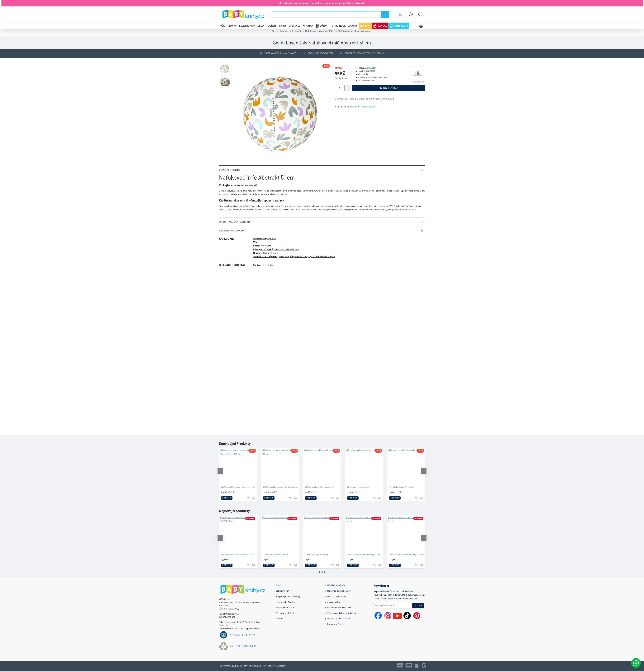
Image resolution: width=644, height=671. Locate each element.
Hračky (257, 253)
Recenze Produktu (231, 231)
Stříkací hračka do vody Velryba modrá (365, 555)
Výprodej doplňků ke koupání (322, 257)
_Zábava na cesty (269, 253)
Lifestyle (283, 31)
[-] (348, 90)
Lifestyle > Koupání (263, 250)
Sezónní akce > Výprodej (265, 257)
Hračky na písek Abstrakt (359, 488)
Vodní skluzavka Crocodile (401, 488)
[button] (389, 88)
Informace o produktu (234, 222)
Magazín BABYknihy (243, 635)
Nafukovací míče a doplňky (319, 31)
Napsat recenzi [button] (368, 107)
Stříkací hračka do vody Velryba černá (407, 555)
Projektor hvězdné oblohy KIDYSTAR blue (239, 555)
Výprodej (271, 239)
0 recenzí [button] (355, 107)
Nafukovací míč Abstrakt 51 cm (319, 488)
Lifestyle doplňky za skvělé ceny (293, 257)
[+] (348, 87)
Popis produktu (230, 170)
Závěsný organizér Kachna (275, 555)
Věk (255, 242)
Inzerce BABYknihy (243, 646)
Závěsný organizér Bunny (317, 555)
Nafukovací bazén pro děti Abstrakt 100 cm (281, 488)
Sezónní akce (260, 239)
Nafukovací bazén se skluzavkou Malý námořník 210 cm (239, 488)
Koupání (296, 31)
